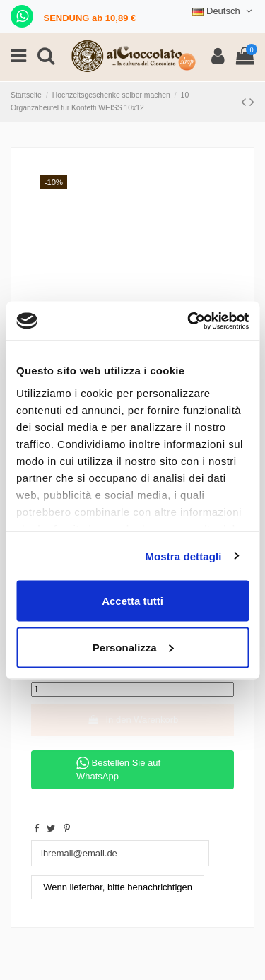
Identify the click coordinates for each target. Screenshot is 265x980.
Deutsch (223, 11)
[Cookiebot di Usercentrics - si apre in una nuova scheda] (189, 321)
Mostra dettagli (183, 556)
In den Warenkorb (133, 720)
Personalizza (133, 647)
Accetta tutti (132, 601)
